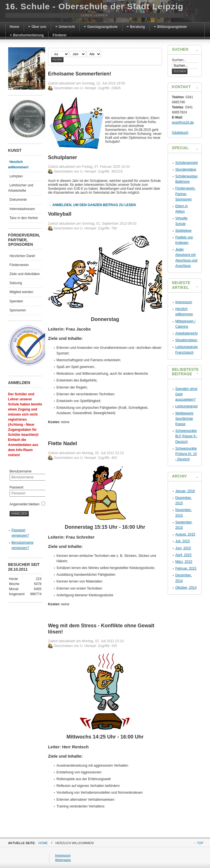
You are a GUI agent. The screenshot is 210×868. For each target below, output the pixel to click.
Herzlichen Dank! (22, 256)
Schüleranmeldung (189, 163)
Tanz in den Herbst (24, 218)
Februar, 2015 (186, 568)
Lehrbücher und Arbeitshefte (21, 188)
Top (200, 843)
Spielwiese (183, 231)
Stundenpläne (186, 169)
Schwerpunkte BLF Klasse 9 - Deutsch (186, 436)
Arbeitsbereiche (187, 333)
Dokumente (18, 200)
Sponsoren (18, 310)
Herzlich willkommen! (18, 165)
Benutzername (21, 471)
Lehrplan (16, 176)
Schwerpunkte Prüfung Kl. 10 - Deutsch (186, 454)
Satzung (16, 283)
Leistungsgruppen (189, 406)
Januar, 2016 (185, 491)
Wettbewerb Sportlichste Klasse (184, 419)
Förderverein (19, 265)
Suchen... (179, 60)
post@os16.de (183, 122)
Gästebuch (180, 133)
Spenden (16, 301)
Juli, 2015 (182, 541)
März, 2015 (184, 562)
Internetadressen (22, 209)
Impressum (184, 302)
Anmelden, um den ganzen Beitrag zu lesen (94, 205)
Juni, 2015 (183, 548)
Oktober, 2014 (186, 588)
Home (43, 843)
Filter (57, 60)
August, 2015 (185, 534)
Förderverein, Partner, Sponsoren (185, 194)
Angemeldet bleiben (25, 504)
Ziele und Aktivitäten (25, 274)
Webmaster (63, 860)
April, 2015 (183, 555)
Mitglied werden (21, 292)
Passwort (17, 487)
